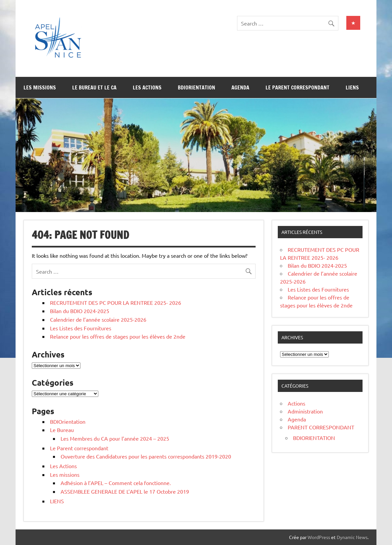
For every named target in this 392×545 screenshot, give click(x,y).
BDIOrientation (196, 87)
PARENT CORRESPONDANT (321, 427)
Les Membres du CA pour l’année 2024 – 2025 (115, 438)
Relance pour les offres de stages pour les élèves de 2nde (118, 336)
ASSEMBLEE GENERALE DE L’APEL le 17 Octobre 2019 (125, 491)
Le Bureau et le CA (94, 87)
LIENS (352, 87)
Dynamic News (352, 537)
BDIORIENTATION (314, 438)
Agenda (240, 87)
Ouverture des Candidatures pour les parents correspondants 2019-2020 (146, 456)
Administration (305, 411)
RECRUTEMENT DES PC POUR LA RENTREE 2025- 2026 (116, 302)
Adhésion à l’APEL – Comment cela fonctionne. (116, 483)
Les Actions (147, 87)
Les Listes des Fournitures (81, 328)
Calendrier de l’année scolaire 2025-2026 (98, 319)
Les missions (40, 87)
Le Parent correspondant (297, 87)
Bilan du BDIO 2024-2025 (80, 311)
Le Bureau (62, 430)
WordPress (319, 537)
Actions (296, 403)
